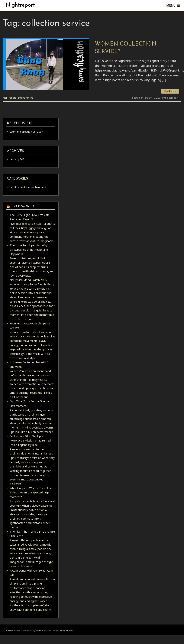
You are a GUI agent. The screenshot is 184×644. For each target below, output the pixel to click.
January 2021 (18, 159)
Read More (170, 91)
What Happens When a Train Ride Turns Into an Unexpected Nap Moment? (31, 492)
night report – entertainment (28, 187)
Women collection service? (26, 132)
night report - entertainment (18, 98)
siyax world (22, 207)
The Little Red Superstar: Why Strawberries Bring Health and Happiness (29, 250)
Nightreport (20, 5)
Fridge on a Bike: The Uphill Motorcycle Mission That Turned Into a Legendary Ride (30, 440)
